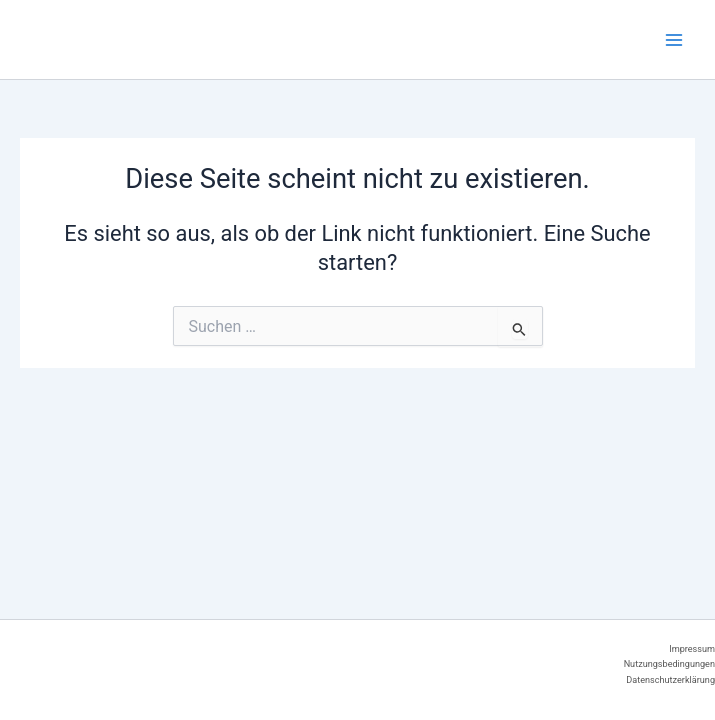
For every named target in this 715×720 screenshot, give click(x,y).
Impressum (692, 649)
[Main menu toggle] (674, 40)
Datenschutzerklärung (670, 680)
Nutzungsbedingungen (669, 664)
